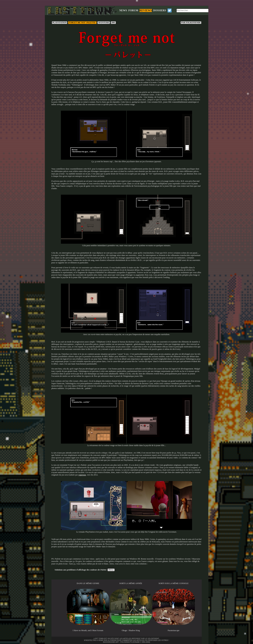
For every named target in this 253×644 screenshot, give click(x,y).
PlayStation (60, 23)
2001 (113, 23)
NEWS (123, 10)
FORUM (133, 10)
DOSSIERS (160, 10)
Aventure (104, 23)
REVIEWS (146, 10)
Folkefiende (191, 23)
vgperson (82, 475)
